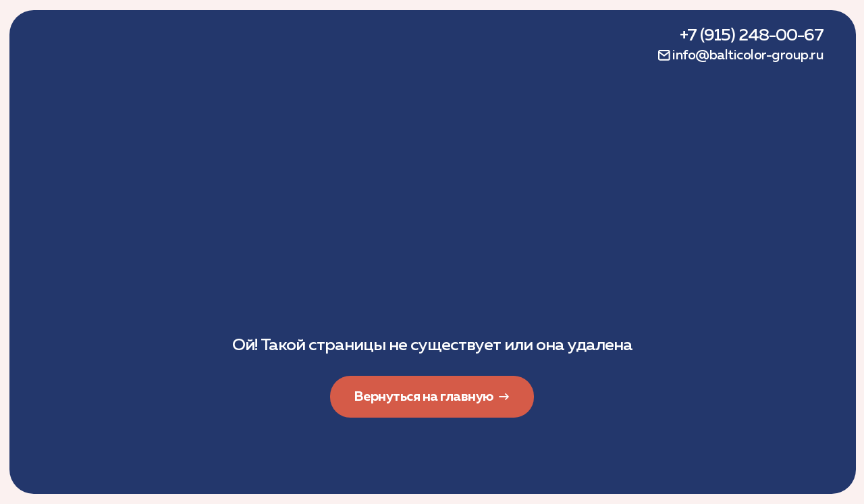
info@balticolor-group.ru (748, 55)
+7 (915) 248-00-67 (752, 36)
